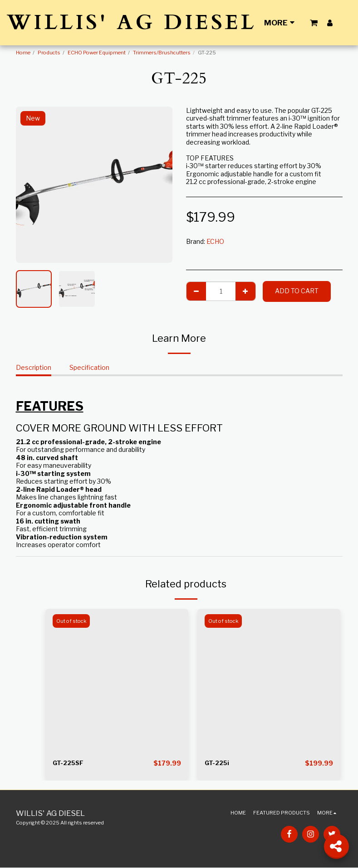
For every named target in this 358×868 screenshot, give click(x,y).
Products (49, 53)
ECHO (215, 241)
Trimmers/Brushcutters (162, 53)
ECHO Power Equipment (97, 53)
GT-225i (218, 764)
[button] (314, 23)
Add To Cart (297, 291)
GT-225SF (69, 764)
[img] (117, 680)
